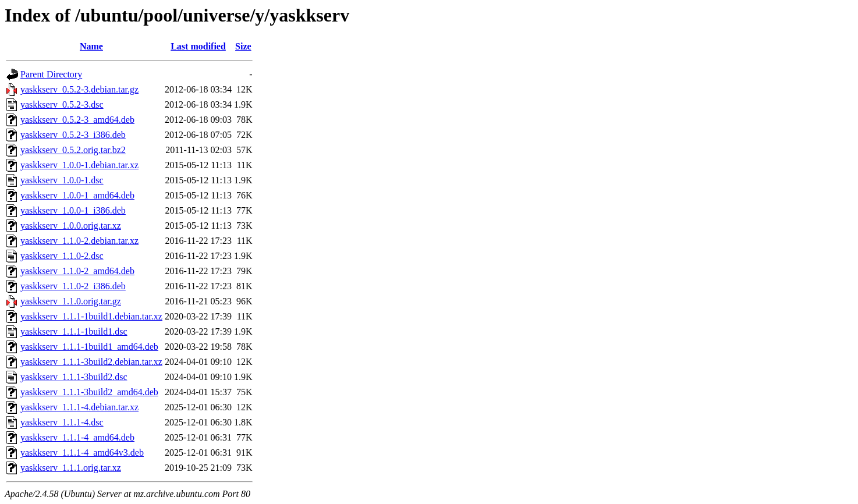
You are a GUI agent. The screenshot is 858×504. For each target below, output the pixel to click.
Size (243, 46)
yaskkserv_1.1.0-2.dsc (62, 256)
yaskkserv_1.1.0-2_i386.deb (73, 286)
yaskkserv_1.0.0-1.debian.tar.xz (79, 165)
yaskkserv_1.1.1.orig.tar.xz (71, 468)
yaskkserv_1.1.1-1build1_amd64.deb (89, 347)
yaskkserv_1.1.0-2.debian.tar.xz (79, 241)
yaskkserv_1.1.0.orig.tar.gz (71, 301)
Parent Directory (51, 74)
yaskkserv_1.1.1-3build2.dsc (74, 377)
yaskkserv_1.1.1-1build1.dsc (74, 331)
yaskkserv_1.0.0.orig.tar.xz (71, 226)
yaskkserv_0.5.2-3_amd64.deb (77, 120)
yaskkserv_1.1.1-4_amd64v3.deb (82, 452)
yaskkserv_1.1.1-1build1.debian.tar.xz (91, 316)
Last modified (198, 46)
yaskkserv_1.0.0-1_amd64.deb (77, 195)
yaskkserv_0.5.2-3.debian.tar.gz (79, 89)
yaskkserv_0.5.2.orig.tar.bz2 (73, 150)
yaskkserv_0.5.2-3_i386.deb (73, 135)
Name (91, 46)
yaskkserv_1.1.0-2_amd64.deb (77, 271)
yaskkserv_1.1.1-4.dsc (62, 422)
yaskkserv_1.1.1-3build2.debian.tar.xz (91, 362)
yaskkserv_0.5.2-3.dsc (62, 104)
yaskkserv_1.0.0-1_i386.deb (73, 210)
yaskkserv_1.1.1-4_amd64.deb (77, 437)
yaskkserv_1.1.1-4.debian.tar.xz (79, 407)
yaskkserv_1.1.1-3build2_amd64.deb (89, 392)
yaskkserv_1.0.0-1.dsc (62, 180)
